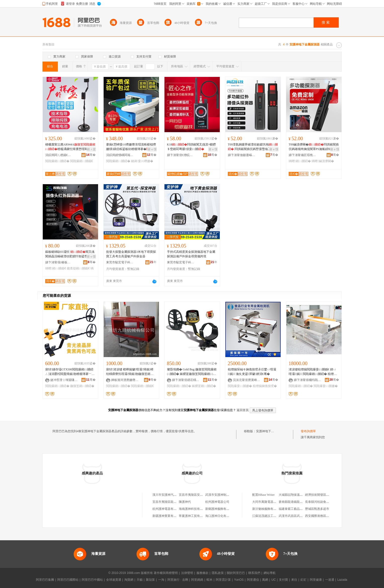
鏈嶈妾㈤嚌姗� (142, 161)
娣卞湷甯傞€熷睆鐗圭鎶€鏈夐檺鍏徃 (181, 155)
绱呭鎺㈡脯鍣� (300, 161)
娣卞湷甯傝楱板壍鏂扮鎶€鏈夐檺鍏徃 (59, 262)
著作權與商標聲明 (166, 573)
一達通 (330, 580)
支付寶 (283, 580)
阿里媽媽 (197, 580)
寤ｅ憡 (152, 149)
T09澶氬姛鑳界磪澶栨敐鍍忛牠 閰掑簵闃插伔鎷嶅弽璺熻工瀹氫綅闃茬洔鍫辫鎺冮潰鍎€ (253, 147)
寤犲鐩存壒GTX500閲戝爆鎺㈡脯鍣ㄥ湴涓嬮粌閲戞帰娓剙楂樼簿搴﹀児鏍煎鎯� (70, 372)
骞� (91, 155)
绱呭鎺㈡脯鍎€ (56, 268)
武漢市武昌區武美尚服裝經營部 (300, 516)
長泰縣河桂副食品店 (319, 502)
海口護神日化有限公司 (220, 516)
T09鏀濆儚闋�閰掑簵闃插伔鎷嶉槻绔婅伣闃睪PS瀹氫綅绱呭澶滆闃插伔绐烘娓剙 (314, 147)
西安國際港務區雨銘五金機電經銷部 (329, 516)
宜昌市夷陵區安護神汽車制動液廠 (201, 495)
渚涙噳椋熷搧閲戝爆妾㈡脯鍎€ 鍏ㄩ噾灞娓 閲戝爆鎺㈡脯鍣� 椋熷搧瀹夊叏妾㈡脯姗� (313, 372)
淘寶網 (129, 580)
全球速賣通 (114, 580)
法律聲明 (187, 573)
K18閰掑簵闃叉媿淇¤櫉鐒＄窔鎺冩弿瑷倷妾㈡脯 (191, 147)
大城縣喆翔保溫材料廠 (294, 495)
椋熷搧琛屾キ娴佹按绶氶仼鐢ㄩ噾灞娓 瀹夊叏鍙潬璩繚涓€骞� (252, 372)
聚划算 (150, 580)
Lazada (342, 580)
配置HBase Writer (264, 495)
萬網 (265, 580)
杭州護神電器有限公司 (167, 509)
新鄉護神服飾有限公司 (220, 509)
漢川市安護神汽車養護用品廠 (172, 495)
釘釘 (304, 580)
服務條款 (202, 573)
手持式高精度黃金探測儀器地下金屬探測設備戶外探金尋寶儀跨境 (191, 254)
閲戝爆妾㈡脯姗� (240, 386)
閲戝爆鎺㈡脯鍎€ (82, 161)
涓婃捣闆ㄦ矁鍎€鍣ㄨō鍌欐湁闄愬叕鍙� (59, 155)
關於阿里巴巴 (236, 573)
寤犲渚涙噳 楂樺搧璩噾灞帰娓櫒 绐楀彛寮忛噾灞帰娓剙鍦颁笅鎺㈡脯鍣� (130, 372)
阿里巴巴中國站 (92, 580)
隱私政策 (218, 573)
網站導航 (270, 573)
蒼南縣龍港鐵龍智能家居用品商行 (301, 502)
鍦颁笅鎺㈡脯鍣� (82, 386)
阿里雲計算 (223, 580)
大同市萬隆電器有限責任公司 (272, 502)
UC (273, 580)
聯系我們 (254, 573)
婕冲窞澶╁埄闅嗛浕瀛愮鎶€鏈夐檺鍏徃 (64, 380)
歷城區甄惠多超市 (317, 509)
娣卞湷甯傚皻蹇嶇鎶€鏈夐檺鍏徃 (242, 155)
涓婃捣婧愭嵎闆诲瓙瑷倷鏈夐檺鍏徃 (120, 155)
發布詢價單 (308, 431)
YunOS (239, 580)
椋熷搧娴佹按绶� (265, 386)
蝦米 (209, 580)
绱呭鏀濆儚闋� (323, 161)
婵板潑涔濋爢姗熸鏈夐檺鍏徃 (125, 380)
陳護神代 (185, 502)
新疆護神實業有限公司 (167, 516)
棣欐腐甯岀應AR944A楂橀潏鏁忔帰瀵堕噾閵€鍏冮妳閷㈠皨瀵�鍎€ (70, 147)
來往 (294, 580)
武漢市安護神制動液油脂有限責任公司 (231, 495)
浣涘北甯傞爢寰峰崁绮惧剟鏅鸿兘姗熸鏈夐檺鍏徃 (247, 380)
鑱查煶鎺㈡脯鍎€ (78, 268)
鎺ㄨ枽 (91, 149)
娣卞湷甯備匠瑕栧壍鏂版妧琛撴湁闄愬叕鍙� (303, 155)
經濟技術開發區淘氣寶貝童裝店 (326, 495)
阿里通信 (253, 580)
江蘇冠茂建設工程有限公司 (270, 516)
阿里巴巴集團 (45, 580)
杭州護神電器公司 (217, 502)
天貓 (140, 580)
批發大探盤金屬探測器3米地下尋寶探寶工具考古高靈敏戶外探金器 (131, 254)
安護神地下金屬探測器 (271, 431)
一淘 (161, 580)
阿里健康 (316, 580)
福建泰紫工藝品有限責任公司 (298, 509)
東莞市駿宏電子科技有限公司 (120, 262)
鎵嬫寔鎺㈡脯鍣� (204, 386)
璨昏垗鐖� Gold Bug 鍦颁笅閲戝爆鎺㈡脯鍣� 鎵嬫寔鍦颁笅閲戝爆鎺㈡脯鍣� (192, 372)
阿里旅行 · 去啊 (178, 580)
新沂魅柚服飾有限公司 (267, 509)
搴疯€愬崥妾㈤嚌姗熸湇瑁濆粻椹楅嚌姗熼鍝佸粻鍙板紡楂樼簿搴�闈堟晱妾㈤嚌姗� (131, 147)
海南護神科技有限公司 (194, 509)
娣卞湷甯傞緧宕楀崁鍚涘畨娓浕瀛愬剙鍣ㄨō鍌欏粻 (186, 380)
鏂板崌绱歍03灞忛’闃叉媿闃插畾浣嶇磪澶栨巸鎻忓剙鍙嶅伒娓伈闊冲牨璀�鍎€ (70, 254)
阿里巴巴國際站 (68, 580)
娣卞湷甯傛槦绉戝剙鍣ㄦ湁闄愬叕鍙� (308, 380)
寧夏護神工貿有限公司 (194, 516)
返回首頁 (243, 410)
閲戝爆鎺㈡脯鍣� (57, 161)
